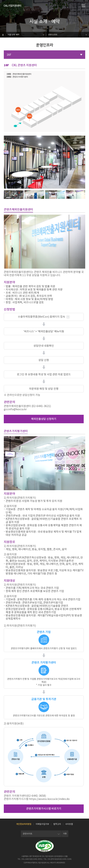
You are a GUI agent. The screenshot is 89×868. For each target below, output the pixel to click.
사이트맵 (69, 824)
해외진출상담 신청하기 (44, 419)
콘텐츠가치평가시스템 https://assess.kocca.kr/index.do (37, 799)
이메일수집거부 (42, 824)
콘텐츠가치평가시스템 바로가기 (44, 809)
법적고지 (57, 824)
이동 (65, 834)
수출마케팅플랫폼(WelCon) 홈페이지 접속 (44, 317)
